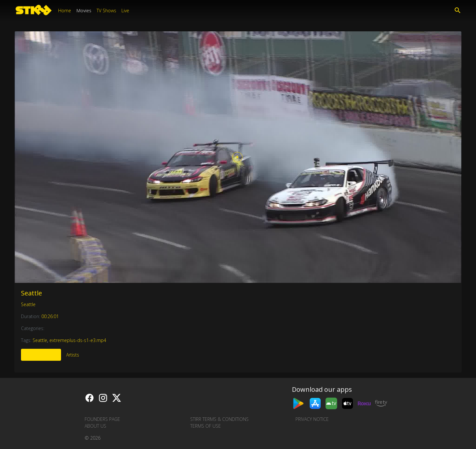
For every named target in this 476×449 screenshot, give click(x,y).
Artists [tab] (73, 355)
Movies (84, 11)
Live (125, 11)
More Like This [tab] (41, 355)
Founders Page (102, 419)
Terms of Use (206, 426)
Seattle (31, 293)
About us (95, 426)
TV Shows (106, 11)
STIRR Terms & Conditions (219, 419)
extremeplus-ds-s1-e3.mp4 (78, 340)
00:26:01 (50, 316)
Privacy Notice (312, 419)
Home (65, 11)
